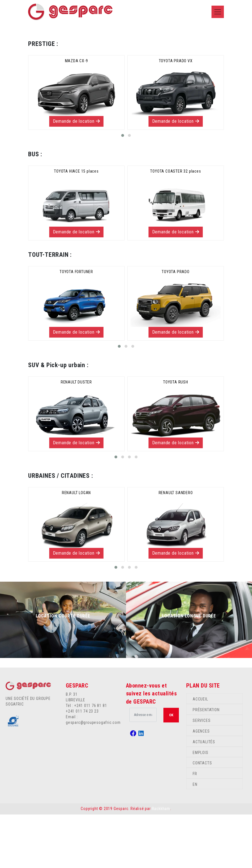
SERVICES (202, 774)
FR (195, 827)
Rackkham (161, 862)
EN (195, 838)
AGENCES (201, 785)
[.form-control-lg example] (143, 768)
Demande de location (76, 175)
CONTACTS (202, 817)
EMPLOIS (201, 806)
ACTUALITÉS (204, 795)
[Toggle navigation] (218, 12)
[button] (123, 189)
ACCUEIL (200, 753)
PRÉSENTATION (206, 763)
